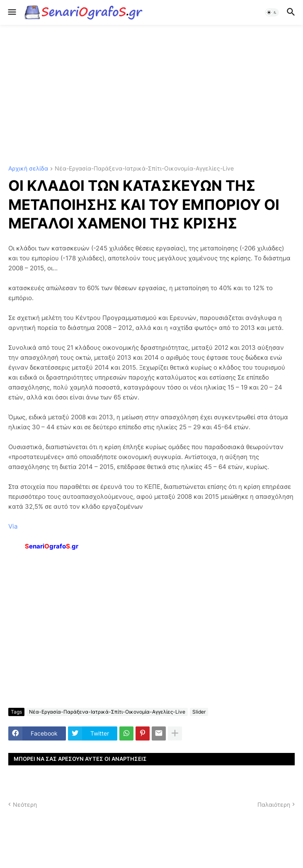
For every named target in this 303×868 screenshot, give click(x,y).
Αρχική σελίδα (28, 169)
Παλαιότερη (274, 804)
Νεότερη (25, 804)
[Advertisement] (151, 95)
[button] (11, 12)
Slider (199, 712)
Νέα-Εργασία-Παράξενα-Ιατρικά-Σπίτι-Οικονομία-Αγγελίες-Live (144, 169)
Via (13, 526)
